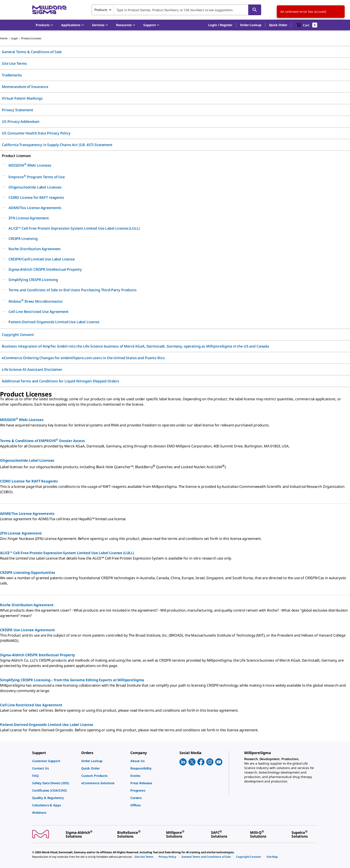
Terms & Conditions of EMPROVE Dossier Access (42, 441)
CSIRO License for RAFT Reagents (29, 481)
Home (4, 38)
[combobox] (176, 10)
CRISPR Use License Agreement (27, 630)
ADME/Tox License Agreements (27, 514)
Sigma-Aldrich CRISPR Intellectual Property (37, 655)
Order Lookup (251, 25)
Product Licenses (31, 38)
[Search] (255, 10)
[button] (220, 25)
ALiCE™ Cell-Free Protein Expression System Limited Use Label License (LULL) (67, 553)
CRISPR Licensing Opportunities (28, 572)
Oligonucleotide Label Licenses (27, 460)
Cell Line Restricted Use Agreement (31, 705)
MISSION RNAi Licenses (22, 420)
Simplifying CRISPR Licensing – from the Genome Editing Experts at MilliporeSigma (72, 680)
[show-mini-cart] (307, 25)
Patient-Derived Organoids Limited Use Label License (47, 725)
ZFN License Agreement (21, 533)
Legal (14, 38)
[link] (54, 761)
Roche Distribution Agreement (27, 605)
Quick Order (278, 25)
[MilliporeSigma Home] (49, 10)
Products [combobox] (101, 10)
